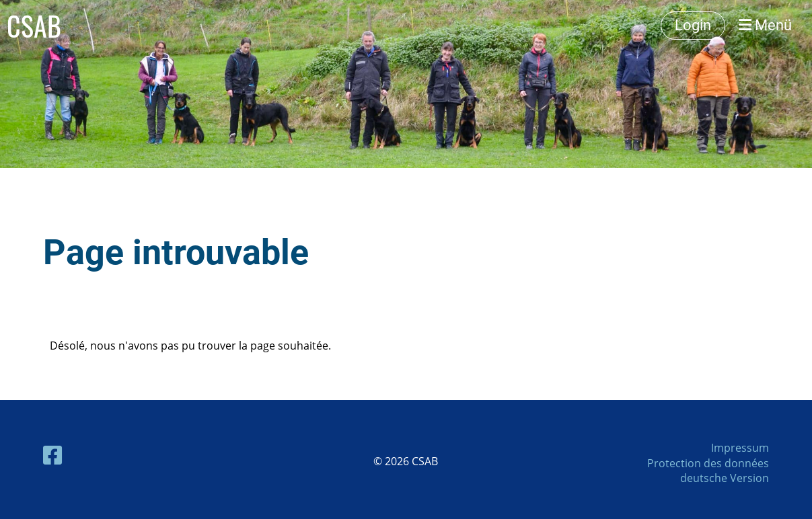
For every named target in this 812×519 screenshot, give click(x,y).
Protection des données (708, 463)
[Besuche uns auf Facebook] (52, 455)
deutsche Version (725, 478)
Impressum (740, 448)
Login (693, 25)
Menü (765, 25)
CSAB (34, 26)
